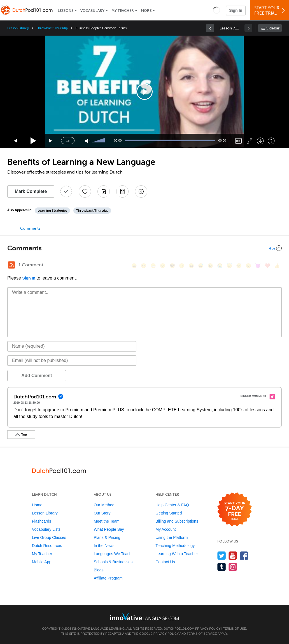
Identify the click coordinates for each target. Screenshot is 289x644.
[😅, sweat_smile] (201, 266)
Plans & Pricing (107, 537)
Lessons (66, 11)
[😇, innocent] (229, 266)
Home (37, 505)
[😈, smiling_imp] (258, 266)
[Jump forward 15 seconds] (51, 141)
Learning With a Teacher (177, 554)
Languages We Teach (113, 554)
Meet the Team (107, 521)
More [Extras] (146, 11)
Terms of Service (202, 634)
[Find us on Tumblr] (222, 567)
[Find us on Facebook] (244, 556)
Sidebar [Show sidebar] (273, 28)
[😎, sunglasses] (172, 266)
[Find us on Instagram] (233, 567)
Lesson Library (18, 28)
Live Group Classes (49, 537)
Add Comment (37, 376)
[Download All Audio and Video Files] (141, 191)
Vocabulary (92, 11)
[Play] (33, 141)
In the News (104, 546)
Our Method (104, 505)
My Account (166, 529)
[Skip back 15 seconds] (16, 141)
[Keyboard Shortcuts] (271, 141)
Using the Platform (172, 537)
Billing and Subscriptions (177, 521)
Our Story (102, 513)
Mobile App (42, 562)
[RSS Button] (11, 265)
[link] (210, 28)
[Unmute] (88, 141)
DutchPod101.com (179, 629)
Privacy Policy (208, 629)
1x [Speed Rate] (68, 141)
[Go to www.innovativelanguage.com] (144, 617)
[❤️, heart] (267, 266)
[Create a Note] (104, 191)
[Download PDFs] (122, 191)
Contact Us (165, 562)
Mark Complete (31, 191)
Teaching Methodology (175, 546)
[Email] (72, 361)
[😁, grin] (153, 266)
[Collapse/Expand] (144, 248)
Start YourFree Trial (270, 11)
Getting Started (169, 513)
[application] (144, 92)
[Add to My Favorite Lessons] (85, 191)
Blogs (99, 570)
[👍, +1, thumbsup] (277, 266)
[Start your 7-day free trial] (235, 510)
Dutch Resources (47, 546)
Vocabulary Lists (46, 529)
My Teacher (123, 11)
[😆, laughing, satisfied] (191, 266)
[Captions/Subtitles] (238, 141)
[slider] (99, 141)
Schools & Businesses (113, 562)
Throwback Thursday (52, 28)
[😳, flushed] (144, 266)
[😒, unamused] (163, 266)
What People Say (109, 529)
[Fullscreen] (249, 141)
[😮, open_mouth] (248, 266)
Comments (30, 228)
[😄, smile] (134, 266)
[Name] (72, 346)
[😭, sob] (220, 266)
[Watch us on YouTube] (233, 556)
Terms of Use (235, 629)
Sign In (236, 10)
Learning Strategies (52, 211)
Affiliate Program (108, 578)
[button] (217, 10)
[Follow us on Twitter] (222, 556)
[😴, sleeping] (239, 266)
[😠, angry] (182, 266)
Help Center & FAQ (172, 505)
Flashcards (41, 521)
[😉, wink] (210, 266)
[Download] (260, 141)
